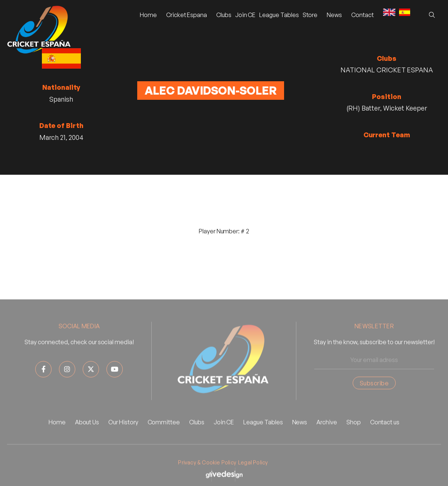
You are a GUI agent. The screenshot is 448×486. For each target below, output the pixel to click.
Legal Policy (253, 475)
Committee (164, 434)
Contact (363, 15)
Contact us (385, 434)
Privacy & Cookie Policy (207, 475)
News (300, 434)
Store (310, 15)
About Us (87, 434)
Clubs (224, 15)
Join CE (246, 15)
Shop (354, 434)
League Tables (279, 15)
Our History (123, 434)
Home (148, 15)
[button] (187, 15)
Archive (327, 434)
